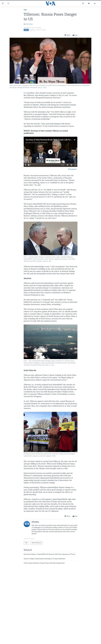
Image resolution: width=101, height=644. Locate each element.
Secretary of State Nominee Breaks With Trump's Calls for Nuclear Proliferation (57, 140)
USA (25, 10)
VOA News (29, 24)
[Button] (67, 35)
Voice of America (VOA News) (38, 143)
